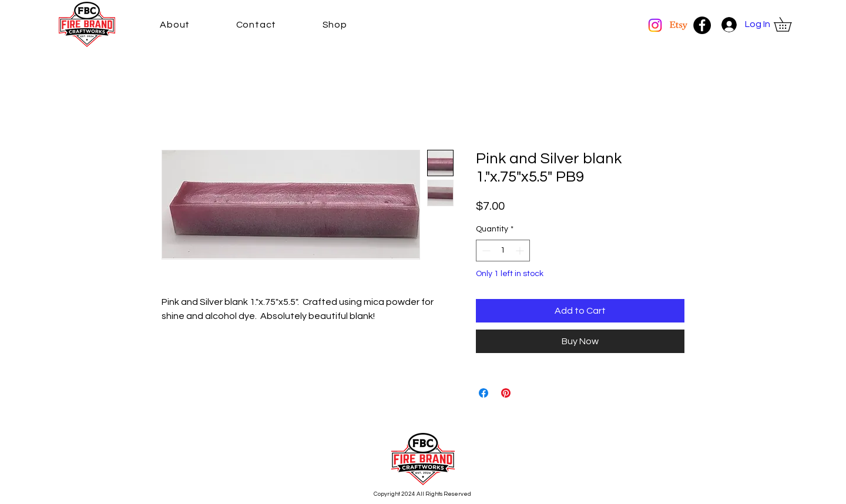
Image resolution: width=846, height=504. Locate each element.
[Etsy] (679, 25)
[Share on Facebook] (484, 393)
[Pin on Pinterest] (506, 393)
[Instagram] (655, 25)
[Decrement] (485, 251)
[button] (790, 24)
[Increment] (521, 251)
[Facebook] (702, 25)
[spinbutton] (503, 251)
